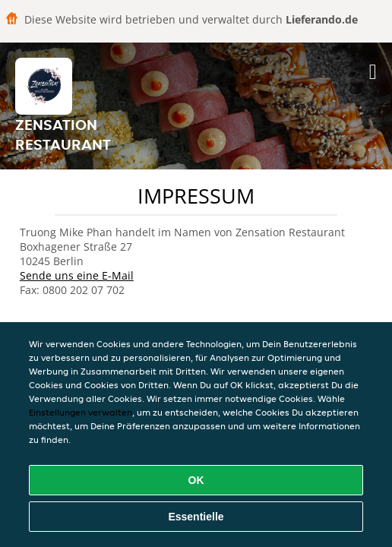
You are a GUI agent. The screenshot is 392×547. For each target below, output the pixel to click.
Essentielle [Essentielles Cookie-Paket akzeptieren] (196, 517)
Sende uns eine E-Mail (77, 275)
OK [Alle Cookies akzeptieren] (196, 480)
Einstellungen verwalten (81, 412)
